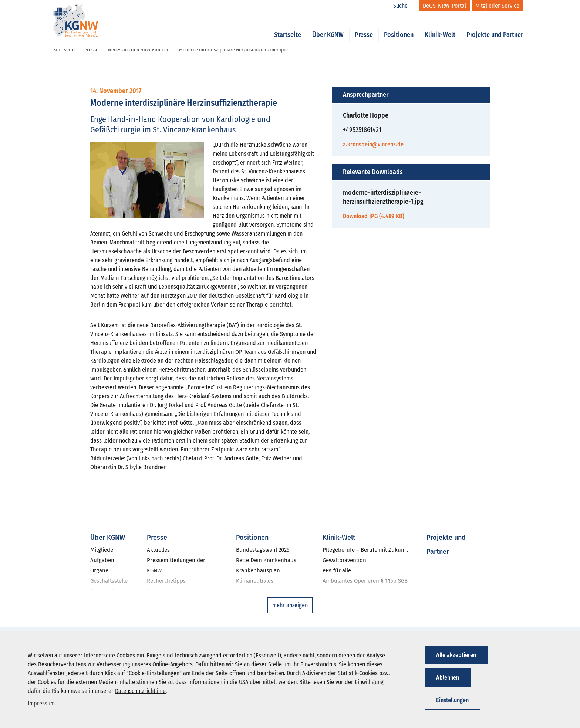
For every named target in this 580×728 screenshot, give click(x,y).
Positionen (399, 27)
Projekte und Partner (495, 27)
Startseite (288, 27)
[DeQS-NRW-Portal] (444, 6)
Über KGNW (328, 27)
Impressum (41, 703)
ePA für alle (337, 570)
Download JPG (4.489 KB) (374, 216)
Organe (99, 570)
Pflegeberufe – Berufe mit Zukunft (365, 550)
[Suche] (404, 6)
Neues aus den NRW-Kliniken (139, 50)
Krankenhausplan (258, 570)
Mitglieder (103, 550)
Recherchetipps (166, 581)
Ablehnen (448, 678)
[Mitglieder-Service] (497, 6)
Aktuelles (158, 550)
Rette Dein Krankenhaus (266, 560)
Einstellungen (452, 700)
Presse (364, 27)
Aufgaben (102, 560)
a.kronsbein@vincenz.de (373, 144)
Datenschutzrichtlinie (140, 691)
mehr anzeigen (290, 605)
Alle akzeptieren (456, 655)
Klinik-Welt (440, 27)
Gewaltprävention (344, 560)
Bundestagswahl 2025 (263, 550)
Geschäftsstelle (109, 581)
